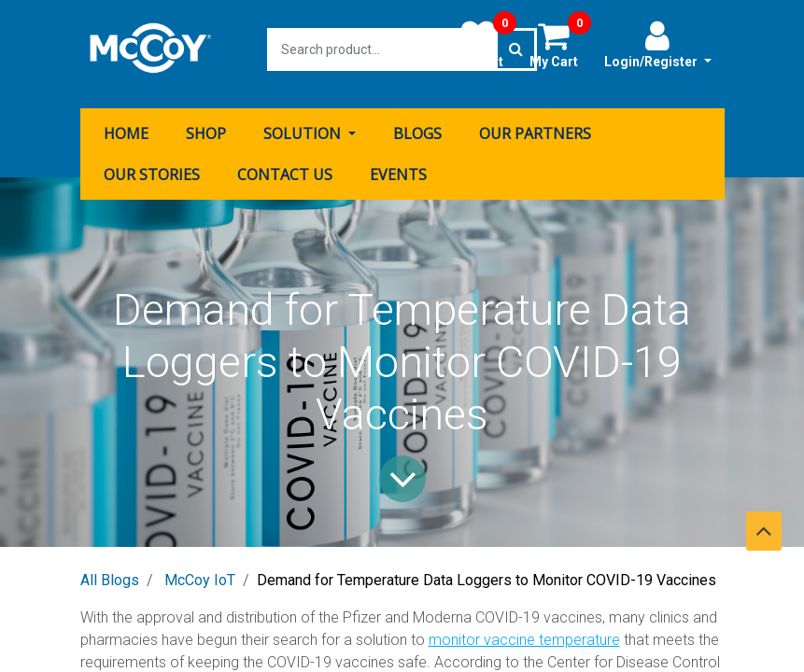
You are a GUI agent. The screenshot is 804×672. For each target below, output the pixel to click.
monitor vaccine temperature (524, 630)
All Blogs (110, 571)
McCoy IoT (200, 571)
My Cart (560, 44)
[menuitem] (126, 124)
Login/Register (658, 44)
